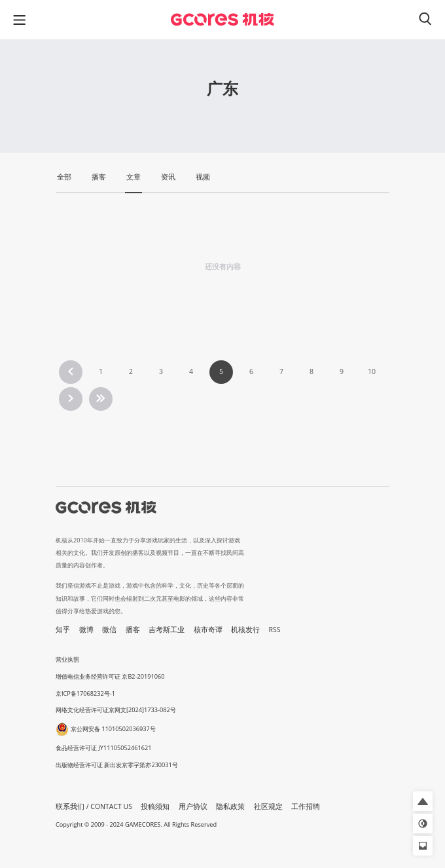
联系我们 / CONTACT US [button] (94, 806)
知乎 (63, 630)
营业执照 (67, 659)
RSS (275, 630)
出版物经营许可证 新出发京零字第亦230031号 (117, 765)
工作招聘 (306, 806)
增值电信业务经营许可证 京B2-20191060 (110, 676)
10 (372, 371)
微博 (86, 630)
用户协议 (193, 806)
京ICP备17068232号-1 (85, 693)
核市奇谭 (208, 630)
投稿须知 (155, 806)
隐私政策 (230, 806)
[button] (423, 801)
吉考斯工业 (167, 630)
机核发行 (245, 630)
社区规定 (268, 806)
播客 (133, 630)
